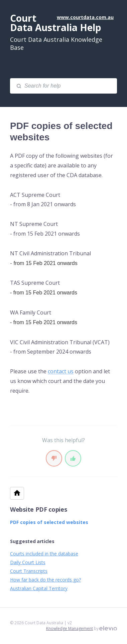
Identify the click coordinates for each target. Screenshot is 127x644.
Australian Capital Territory (39, 588)
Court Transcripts (29, 571)
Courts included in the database (44, 554)
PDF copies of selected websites (49, 522)
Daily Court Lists (28, 562)
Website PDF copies (39, 509)
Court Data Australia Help (56, 23)
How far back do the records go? (45, 580)
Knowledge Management (70, 628)
